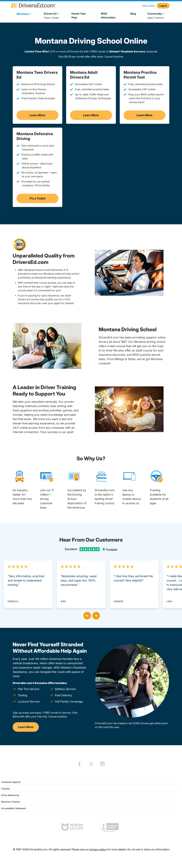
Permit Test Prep (78, 16)
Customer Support (11, 782)
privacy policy (98, 849)
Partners (159, 18)
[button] (87, 615)
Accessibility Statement (14, 808)
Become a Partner (11, 802)
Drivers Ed (52, 14)
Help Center (148, 6)
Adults (56, 18)
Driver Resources (10, 795)
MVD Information (108, 16)
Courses (6, 789)
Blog (133, 14)
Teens (47, 18)
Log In (163, 6)
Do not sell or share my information (148, 849)
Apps (150, 18)
